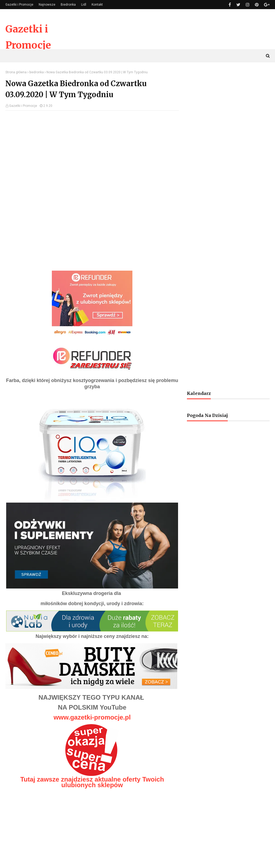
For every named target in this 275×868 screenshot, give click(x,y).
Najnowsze (47, 5)
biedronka (37, 72)
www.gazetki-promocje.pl (92, 717)
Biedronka (68, 5)
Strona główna (16, 72)
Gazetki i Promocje (19, 5)
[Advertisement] (92, 154)
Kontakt (97, 5)
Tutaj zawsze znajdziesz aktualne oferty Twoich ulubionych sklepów (92, 782)
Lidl (84, 5)
